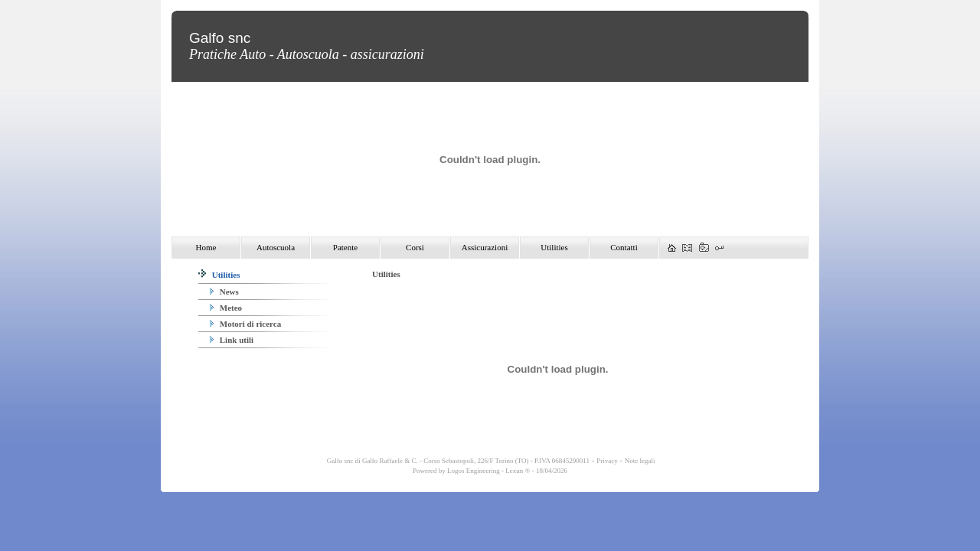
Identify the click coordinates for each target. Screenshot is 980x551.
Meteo (226, 308)
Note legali (640, 461)
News (224, 292)
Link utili (232, 340)
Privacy (607, 461)
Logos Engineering (474, 471)
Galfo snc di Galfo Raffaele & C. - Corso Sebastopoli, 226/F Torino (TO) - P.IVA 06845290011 (457, 461)
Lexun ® (518, 471)
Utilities (219, 275)
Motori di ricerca (245, 324)
